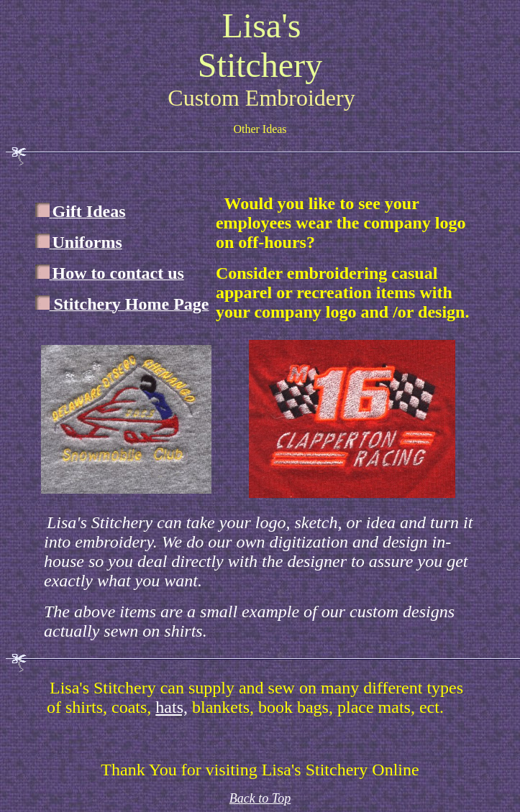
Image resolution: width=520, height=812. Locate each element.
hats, (172, 707)
